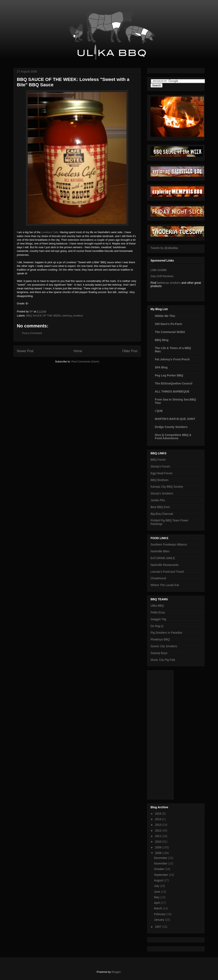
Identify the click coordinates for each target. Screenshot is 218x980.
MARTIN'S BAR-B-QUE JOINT (175, 419)
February (160, 914)
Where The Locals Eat (165, 585)
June (158, 892)
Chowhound (158, 578)
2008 (159, 853)
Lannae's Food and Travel (167, 572)
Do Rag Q (157, 626)
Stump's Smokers (162, 493)
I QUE (159, 411)
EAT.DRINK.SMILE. (163, 558)
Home (78, 351)
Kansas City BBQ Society (167, 487)
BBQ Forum (158, 460)
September (161, 875)
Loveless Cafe (50, 232)
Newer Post (25, 351)
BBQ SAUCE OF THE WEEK (44, 316)
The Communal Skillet (170, 332)
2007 (159, 927)
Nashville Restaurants (165, 565)
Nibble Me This (165, 316)
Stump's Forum (160, 466)
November (161, 863)
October (160, 869)
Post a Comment (32, 333)
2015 (159, 814)
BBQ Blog (162, 340)
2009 (159, 847)
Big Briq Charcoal (162, 514)
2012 (159, 830)
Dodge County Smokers (171, 427)
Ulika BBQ (157, 606)
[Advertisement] (167, 734)
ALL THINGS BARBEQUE (172, 391)
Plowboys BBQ (160, 639)
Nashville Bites (160, 551)
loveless (78, 316)
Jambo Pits (158, 500)
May (157, 897)
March (158, 908)
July (157, 886)
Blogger (116, 972)
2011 (159, 836)
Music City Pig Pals (163, 660)
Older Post (130, 351)
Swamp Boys (159, 653)
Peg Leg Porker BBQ (169, 375)
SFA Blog (161, 367)
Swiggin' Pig (158, 619)
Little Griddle (159, 270)
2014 (159, 819)
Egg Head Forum (162, 473)
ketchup (67, 316)
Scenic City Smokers (164, 646)
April (157, 903)
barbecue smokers (169, 283)
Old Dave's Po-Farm (168, 324)
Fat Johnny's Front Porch (172, 359)
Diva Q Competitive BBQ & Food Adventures (173, 437)
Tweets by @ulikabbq (164, 248)
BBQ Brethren (159, 480)
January (160, 920)
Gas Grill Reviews (162, 276)
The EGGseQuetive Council (174, 383)
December (161, 858)
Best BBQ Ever (160, 507)
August (159, 880)
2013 (159, 825)
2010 (159, 842)
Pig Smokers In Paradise (166, 633)
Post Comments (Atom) (85, 362)
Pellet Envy (158, 612)
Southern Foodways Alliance (169, 544)
